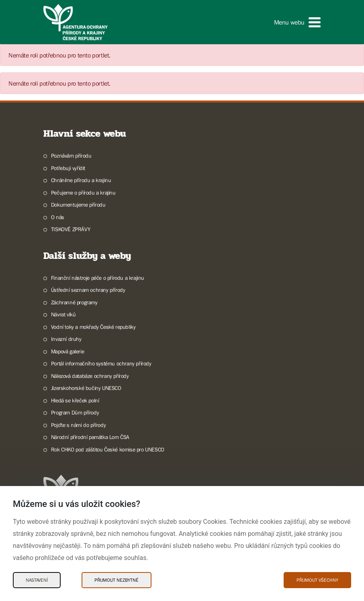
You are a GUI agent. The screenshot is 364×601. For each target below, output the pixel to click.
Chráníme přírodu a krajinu (81, 180)
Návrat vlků (63, 314)
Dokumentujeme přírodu (78, 205)
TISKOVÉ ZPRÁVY (71, 229)
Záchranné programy (74, 302)
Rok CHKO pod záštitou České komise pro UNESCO (108, 449)
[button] (297, 22)
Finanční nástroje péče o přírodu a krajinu (98, 278)
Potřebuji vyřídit (68, 168)
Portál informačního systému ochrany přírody (101, 363)
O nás (58, 217)
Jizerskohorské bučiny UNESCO (86, 388)
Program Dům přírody (75, 412)
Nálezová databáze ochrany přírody (90, 376)
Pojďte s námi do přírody (78, 425)
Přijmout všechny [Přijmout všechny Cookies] (317, 580)
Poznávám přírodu (71, 156)
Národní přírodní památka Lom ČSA (90, 437)
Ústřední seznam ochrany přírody (88, 290)
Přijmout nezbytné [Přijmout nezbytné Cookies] (117, 580)
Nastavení (37, 580)
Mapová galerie (67, 351)
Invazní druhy (66, 339)
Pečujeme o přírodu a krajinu (83, 193)
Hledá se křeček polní (75, 400)
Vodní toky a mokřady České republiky (93, 327)
